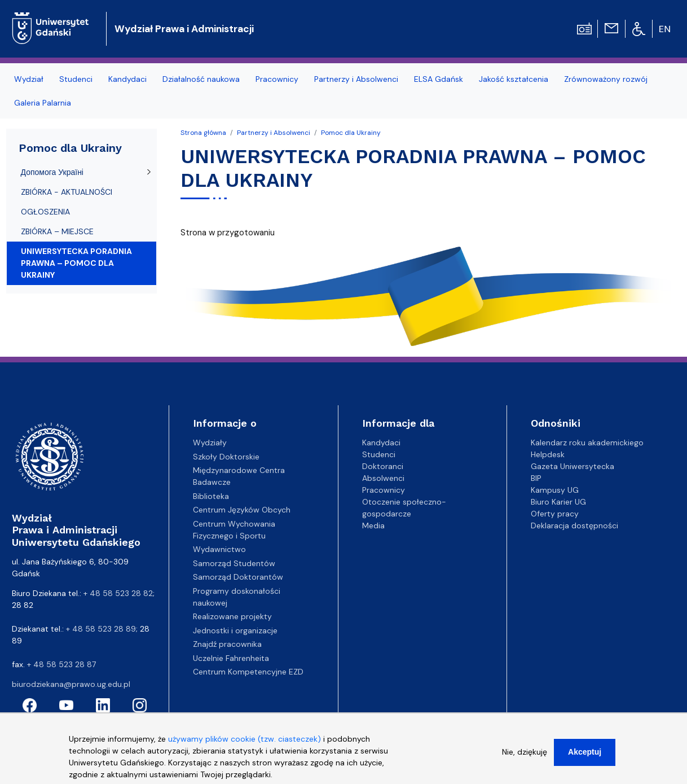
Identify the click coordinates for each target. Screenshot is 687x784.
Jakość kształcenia (514, 79)
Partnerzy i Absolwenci (356, 79)
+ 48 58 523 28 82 (118, 593)
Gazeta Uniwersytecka (572, 466)
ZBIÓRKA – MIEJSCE (57, 231)
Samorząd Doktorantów (238, 577)
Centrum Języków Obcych (242, 510)
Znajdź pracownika (227, 644)
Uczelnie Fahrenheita (231, 658)
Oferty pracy (555, 514)
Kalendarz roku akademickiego (587, 443)
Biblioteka (211, 496)
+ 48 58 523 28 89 (101, 629)
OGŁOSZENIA (45, 212)
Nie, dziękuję (525, 760)
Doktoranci (383, 466)
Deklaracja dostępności (574, 525)
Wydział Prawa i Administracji (184, 29)
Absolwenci (383, 478)
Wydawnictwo (219, 549)
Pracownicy (277, 79)
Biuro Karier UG (558, 502)
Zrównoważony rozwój (606, 79)
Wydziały (210, 443)
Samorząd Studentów (234, 563)
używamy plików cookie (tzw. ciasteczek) (245, 747)
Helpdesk (548, 454)
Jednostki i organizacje (235, 630)
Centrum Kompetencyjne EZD (248, 672)
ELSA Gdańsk (439, 79)
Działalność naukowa (201, 79)
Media (373, 525)
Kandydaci (127, 79)
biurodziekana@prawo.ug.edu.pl (71, 684)
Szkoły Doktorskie (226, 457)
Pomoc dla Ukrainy (351, 133)
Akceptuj (585, 760)
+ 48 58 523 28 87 (61, 664)
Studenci (76, 79)
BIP (536, 478)
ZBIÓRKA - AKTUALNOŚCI (67, 192)
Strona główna (203, 133)
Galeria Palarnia (43, 103)
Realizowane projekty (232, 616)
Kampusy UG (555, 490)
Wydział (29, 79)
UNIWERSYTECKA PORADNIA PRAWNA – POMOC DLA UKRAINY (76, 263)
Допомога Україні (52, 172)
